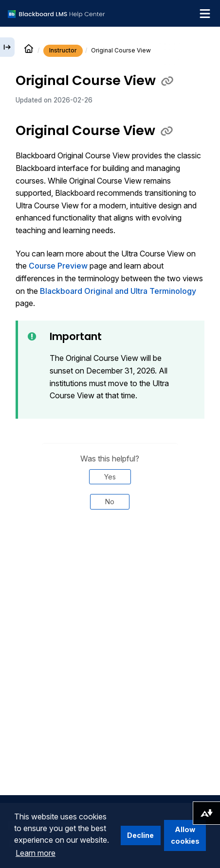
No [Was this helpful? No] (110, 502)
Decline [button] (140, 835)
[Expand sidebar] (7, 47)
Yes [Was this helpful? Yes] (110, 477)
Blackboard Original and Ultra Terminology (118, 291)
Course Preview (58, 266)
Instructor (63, 50)
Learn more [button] (36, 853)
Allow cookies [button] (185, 835)
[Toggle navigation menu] (205, 14)
